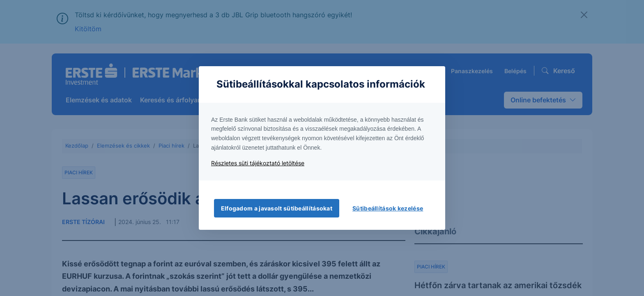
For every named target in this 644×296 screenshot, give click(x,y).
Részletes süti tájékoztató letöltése (258, 163)
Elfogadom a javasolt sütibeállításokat (277, 208)
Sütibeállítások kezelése (388, 208)
